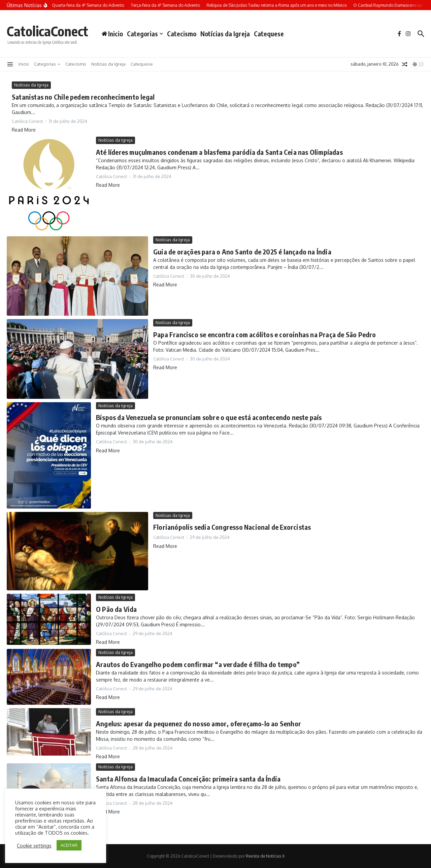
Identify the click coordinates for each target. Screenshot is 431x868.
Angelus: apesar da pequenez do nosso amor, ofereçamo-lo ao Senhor (198, 723)
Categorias (145, 34)
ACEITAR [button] (69, 845)
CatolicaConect (47, 31)
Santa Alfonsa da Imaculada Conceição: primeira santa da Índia (188, 779)
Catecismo (182, 34)
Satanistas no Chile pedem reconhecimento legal (83, 97)
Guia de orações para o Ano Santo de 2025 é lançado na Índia (242, 252)
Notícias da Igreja (225, 34)
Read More (24, 130)
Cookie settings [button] (34, 845)
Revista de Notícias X (265, 856)
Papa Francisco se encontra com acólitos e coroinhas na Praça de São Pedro (265, 334)
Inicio (24, 64)
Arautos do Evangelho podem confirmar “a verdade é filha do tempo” (198, 664)
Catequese (269, 34)
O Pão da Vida (117, 609)
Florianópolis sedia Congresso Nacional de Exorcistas (232, 527)
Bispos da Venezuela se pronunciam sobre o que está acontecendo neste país (209, 417)
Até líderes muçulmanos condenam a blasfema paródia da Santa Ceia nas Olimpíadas (219, 152)
